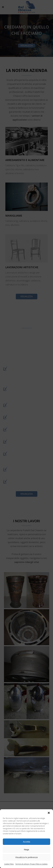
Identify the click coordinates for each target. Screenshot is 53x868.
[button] (49, 813)
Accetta (26, 842)
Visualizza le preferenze (26, 857)
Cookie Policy (9, 864)
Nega (27, 849)
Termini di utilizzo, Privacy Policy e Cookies (31, 864)
